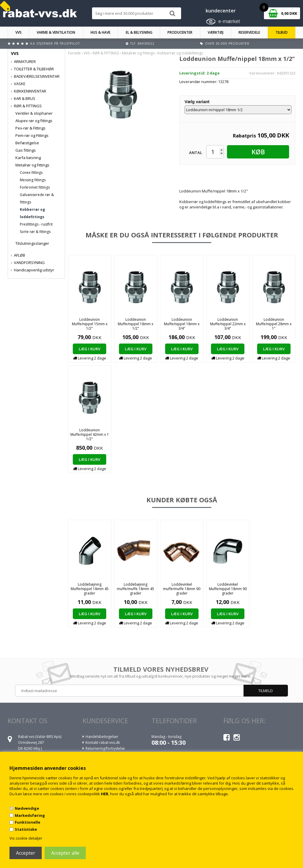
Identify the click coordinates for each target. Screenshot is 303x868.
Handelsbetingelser (102, 737)
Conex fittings (31, 173)
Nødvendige (27, 808)
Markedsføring (30, 815)
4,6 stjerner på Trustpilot (55, 43)
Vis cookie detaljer (26, 838)
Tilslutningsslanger (32, 243)
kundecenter (221, 11)
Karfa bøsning (28, 158)
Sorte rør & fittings (35, 232)
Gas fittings (26, 150)
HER (105, 794)
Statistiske (26, 829)
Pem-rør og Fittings (32, 135)
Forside (74, 53)
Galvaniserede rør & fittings (37, 198)
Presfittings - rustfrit (36, 224)
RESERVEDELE (249, 32)
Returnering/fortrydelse (105, 748)
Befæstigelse (27, 143)
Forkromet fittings (35, 187)
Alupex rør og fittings (34, 121)
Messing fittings (33, 180)
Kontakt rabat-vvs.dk (103, 743)
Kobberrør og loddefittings (32, 213)
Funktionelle (28, 822)
